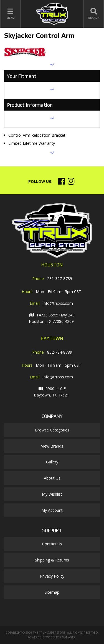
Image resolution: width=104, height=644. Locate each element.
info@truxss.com (58, 303)
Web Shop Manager (61, 637)
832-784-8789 (60, 352)
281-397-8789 (60, 279)
